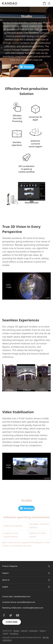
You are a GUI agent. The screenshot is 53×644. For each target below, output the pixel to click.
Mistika (16, 631)
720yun (42, 631)
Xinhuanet (33, 631)
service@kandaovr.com (26, 602)
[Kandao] (10, 3)
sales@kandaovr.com (22, 597)
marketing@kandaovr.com (33, 608)
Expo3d (24, 631)
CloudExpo (14, 634)
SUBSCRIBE (12, 622)
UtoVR (5, 634)
